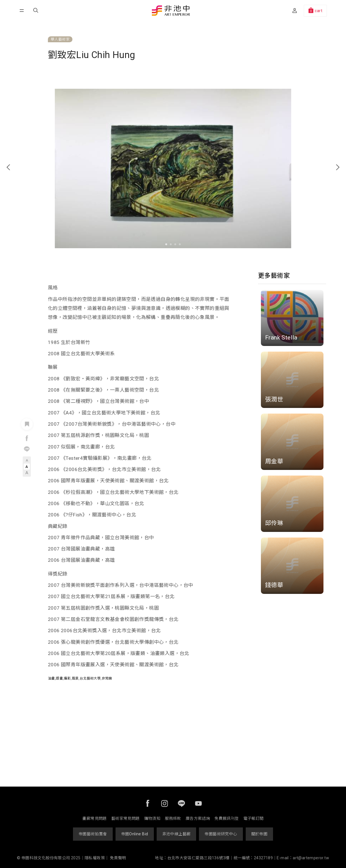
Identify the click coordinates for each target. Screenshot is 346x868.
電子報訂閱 (254, 818)
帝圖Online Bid (135, 834)
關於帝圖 (259, 834)
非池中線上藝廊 (177, 834)
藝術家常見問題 (126, 818)
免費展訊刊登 (227, 818)
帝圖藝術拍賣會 (93, 834)
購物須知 (152, 818)
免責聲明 (118, 858)
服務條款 (173, 818)
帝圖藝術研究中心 (221, 834)
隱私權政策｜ (97, 858)
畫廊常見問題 (94, 818)
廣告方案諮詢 (198, 818)
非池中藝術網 (171, 11)
